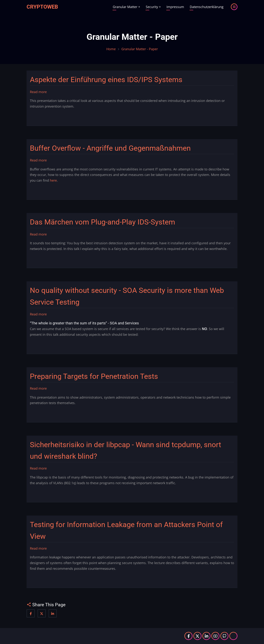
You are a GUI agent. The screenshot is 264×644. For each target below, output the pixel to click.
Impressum (175, 7)
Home (111, 49)
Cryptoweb (42, 7)
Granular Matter (126, 7)
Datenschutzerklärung (207, 7)
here (53, 180)
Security (153, 7)
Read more (38, 92)
